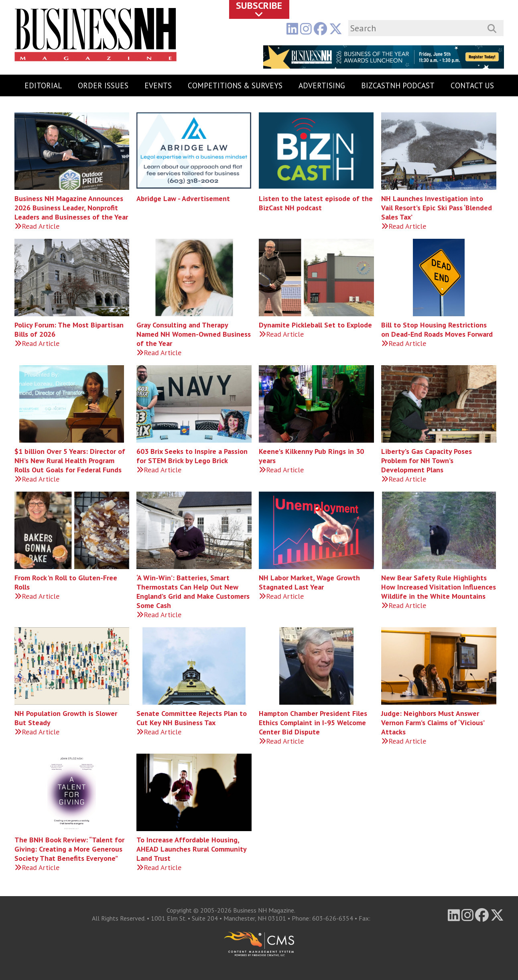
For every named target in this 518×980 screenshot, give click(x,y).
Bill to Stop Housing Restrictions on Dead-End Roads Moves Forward (437, 329)
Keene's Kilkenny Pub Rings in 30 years (311, 456)
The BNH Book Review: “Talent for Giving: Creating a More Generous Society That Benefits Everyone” (69, 849)
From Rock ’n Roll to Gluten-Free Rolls (66, 582)
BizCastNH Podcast (398, 85)
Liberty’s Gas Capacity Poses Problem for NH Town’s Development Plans (427, 461)
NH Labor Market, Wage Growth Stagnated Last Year (309, 582)
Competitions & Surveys (235, 85)
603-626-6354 (333, 918)
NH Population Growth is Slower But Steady (66, 718)
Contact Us (472, 85)
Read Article (37, 226)
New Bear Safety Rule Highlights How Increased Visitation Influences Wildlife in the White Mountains (439, 587)
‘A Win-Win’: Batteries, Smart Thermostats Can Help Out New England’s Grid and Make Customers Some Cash (193, 592)
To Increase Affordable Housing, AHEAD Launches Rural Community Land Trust (191, 849)
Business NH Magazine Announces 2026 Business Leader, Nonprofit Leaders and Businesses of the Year (71, 208)
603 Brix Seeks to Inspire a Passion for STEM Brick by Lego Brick (192, 456)
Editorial (43, 85)
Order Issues (103, 85)
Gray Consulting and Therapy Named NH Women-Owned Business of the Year (194, 334)
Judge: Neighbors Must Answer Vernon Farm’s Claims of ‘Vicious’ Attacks (433, 723)
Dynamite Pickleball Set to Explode (315, 325)
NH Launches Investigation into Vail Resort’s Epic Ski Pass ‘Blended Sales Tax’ (437, 208)
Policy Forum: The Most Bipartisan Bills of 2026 (69, 329)
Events (158, 85)
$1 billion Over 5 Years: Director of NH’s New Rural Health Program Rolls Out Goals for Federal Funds (70, 461)
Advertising (322, 85)
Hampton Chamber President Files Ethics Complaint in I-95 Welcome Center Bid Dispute (313, 723)
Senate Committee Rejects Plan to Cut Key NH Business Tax (192, 718)
